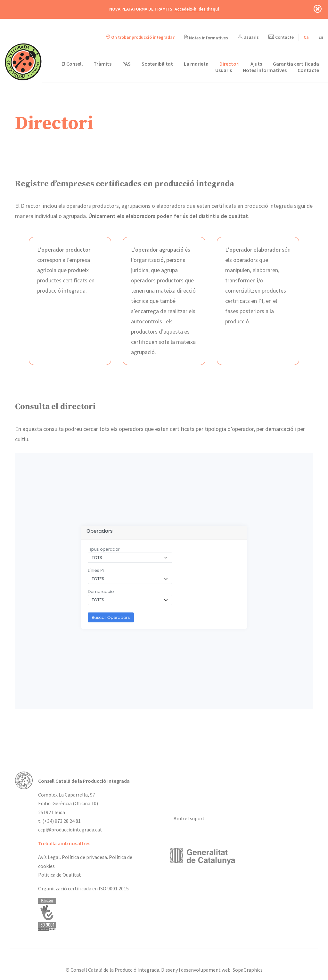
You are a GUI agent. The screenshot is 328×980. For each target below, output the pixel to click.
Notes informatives (206, 38)
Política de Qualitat (60, 875)
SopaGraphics (248, 970)
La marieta (196, 64)
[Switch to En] (321, 37)
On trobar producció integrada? (140, 37)
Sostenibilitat (157, 64)
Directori (230, 64)
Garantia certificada (296, 64)
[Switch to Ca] (306, 37)
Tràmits (102, 64)
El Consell (72, 64)
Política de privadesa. (85, 857)
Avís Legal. (49, 857)
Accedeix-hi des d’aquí (197, 9)
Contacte (281, 37)
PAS (127, 64)
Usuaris (248, 37)
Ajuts (256, 64)
